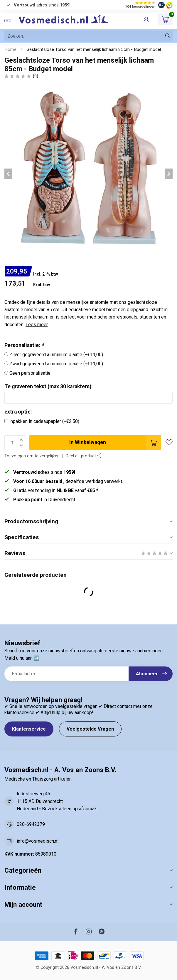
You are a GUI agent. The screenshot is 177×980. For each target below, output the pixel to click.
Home (10, 49)
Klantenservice (29, 729)
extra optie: (18, 412)
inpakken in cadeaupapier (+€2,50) (44, 421)
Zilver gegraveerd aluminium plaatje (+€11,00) (56, 355)
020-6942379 (31, 824)
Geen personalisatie (30, 373)
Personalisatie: (24, 345)
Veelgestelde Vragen (90, 729)
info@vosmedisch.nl (38, 841)
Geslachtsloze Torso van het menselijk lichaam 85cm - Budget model (94, 49)
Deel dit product (84, 456)
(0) (36, 76)
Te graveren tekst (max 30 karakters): (49, 386)
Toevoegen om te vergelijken (32, 456)
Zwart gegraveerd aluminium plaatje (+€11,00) (56, 364)
